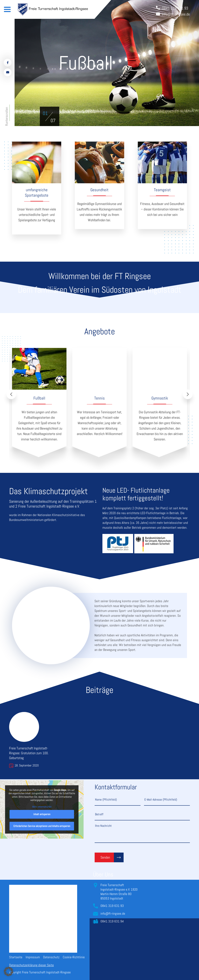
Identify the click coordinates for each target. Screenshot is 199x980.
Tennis (99, 398)
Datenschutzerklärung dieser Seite (31, 965)
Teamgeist (162, 190)
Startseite (16, 957)
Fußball (39, 398)
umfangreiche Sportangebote (37, 192)
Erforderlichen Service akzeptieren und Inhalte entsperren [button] (42, 826)
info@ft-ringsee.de (113, 913)
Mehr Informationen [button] (42, 807)
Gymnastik (160, 398)
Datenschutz (51, 957)
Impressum (33, 957)
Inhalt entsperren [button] (42, 814)
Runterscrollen (7, 116)
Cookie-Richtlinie (74, 957)
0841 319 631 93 (112, 906)
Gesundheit (99, 190)
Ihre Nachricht (142, 833)
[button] (45, 113)
